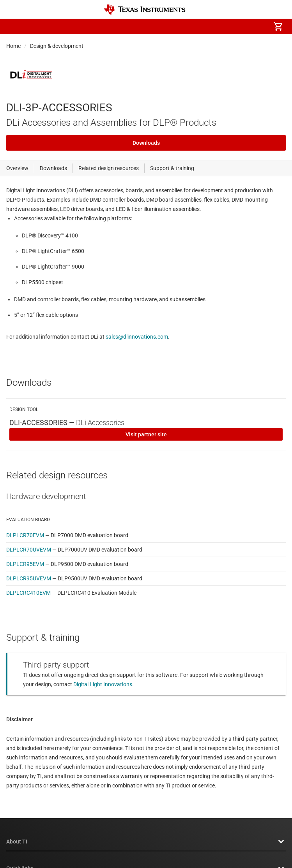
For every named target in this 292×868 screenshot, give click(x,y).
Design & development (57, 46)
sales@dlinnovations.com (137, 337)
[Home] (145, 10)
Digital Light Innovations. (104, 684)
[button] (14, 26)
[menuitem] (212, 26)
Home (13, 46)
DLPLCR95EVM (25, 564)
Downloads (146, 143)
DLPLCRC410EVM (28, 593)
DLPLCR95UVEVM (29, 578)
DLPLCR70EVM (25, 535)
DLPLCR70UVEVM (29, 550)
